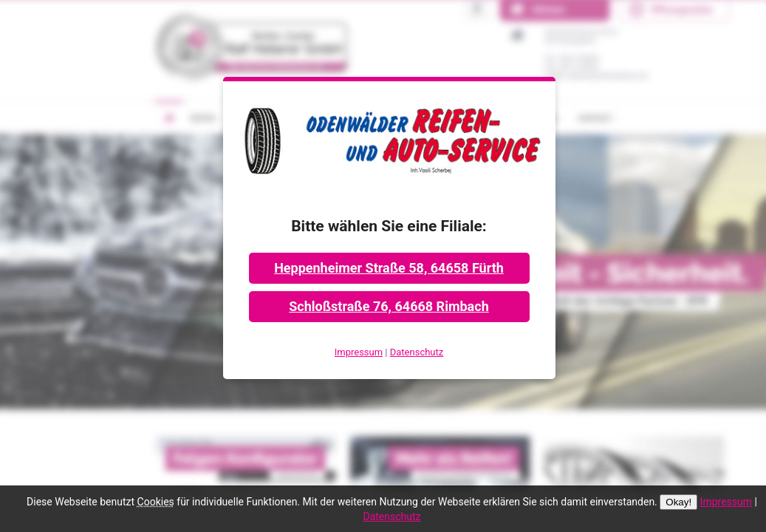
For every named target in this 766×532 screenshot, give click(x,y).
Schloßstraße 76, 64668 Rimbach (389, 306)
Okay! (678, 502)
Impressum (359, 352)
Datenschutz (417, 352)
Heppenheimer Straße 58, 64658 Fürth (389, 268)
